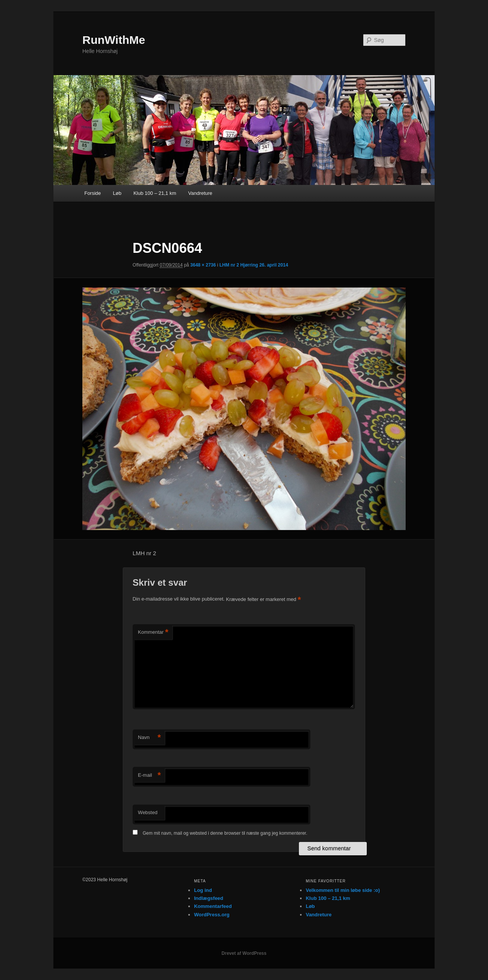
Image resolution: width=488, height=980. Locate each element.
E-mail (149, 775)
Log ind (203, 890)
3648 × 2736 (203, 265)
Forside (92, 193)
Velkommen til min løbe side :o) (343, 890)
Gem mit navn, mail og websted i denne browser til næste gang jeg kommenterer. (225, 833)
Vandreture (200, 193)
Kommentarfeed (213, 906)
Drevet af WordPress (244, 953)
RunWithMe (114, 40)
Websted (148, 812)
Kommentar (153, 632)
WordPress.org (212, 915)
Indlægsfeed (209, 898)
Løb (117, 193)
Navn (149, 738)
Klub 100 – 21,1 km (155, 193)
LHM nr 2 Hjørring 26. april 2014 (254, 265)
